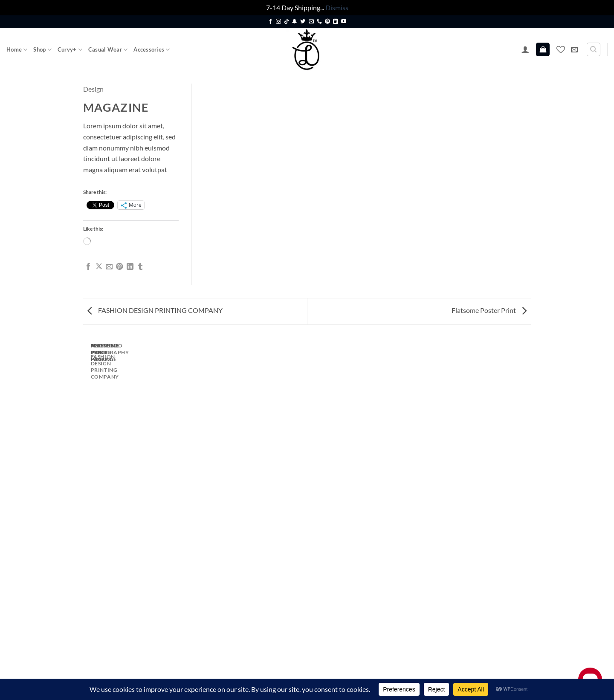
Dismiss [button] (337, 7)
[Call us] (319, 22)
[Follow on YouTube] (344, 22)
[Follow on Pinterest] (327, 22)
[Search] (594, 49)
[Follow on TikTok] (287, 22)
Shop (42, 50)
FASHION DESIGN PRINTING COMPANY (155, 310)
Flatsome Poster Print (489, 310)
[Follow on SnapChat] (295, 22)
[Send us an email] (311, 22)
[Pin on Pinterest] (119, 267)
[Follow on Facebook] (270, 22)
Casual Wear (108, 50)
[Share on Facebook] (88, 267)
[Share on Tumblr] (140, 267)
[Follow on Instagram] (278, 22)
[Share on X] (99, 267)
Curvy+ (70, 50)
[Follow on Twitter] (303, 22)
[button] (525, 49)
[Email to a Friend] (109, 267)
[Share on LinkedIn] (130, 267)
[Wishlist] (561, 49)
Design (93, 89)
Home (17, 50)
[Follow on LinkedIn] (336, 22)
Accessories (152, 50)
